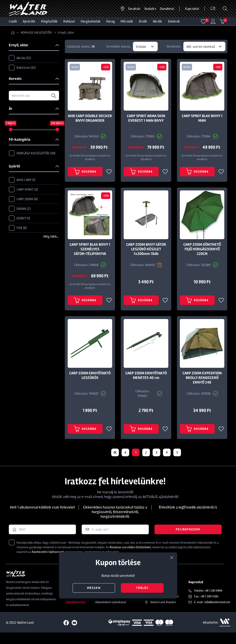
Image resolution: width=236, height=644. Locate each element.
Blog (69, 608)
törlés (142, 588)
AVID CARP (22, 180)
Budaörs (150, 9)
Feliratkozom (188, 541)
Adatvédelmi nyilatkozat (111, 614)
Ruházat (69, 21)
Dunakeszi (167, 9)
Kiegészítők (49, 21)
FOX (18, 228)
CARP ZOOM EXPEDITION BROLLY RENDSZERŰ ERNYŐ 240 (202, 385)
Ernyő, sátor (66, 33)
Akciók (157, 21)
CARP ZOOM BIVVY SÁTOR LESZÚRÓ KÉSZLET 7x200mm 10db (146, 253)
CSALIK (13, 21)
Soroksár (134, 9)
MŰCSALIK (127, 21)
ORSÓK (143, 21)
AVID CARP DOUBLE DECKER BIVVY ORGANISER (90, 118)
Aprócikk (29, 21)
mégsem (94, 588)
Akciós (20, 58)
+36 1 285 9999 (213, 602)
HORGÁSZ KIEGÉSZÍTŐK (36, 33)
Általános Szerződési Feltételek (115, 608)
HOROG (111, 21)
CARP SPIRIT (23, 190)
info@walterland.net (217, 614)
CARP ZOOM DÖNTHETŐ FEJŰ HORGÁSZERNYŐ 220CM (202, 253)
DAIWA (20, 209)
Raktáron (22, 68)
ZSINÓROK (174, 21)
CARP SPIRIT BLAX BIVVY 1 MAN (202, 118)
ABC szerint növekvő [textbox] (201, 47)
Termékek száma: (118, 46)
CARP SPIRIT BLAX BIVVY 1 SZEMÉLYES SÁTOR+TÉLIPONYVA (90, 253)
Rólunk (70, 602)
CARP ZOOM (23, 199)
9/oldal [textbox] (141, 47)
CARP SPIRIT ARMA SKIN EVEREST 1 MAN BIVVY (146, 118)
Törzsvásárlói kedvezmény (112, 602)
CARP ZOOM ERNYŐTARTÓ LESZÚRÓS (90, 383)
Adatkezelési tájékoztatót (48, 563)
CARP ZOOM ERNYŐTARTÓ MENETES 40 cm (146, 383)
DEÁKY (19, 218)
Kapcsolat (192, 9)
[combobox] (145, 46)
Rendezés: (174, 46)
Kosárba (85, 175)
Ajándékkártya (76, 614)
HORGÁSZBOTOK (91, 21)
